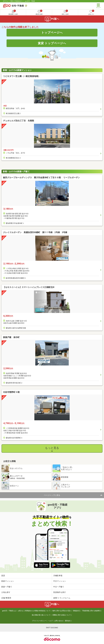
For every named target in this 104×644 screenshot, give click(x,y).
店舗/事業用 (6, 598)
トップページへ (52, 32)
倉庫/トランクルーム (62, 598)
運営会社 (68, 621)
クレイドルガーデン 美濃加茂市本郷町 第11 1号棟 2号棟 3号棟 (35, 232)
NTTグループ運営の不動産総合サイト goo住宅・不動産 (19, 1)
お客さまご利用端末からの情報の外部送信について (34, 611)
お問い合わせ (59, 621)
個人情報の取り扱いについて (41, 615)
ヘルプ (50, 621)
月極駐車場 (58, 576)
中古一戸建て (59, 587)
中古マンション (60, 581)
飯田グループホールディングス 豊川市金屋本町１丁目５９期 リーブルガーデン (41, 178)
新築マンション (8, 581)
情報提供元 (76, 611)
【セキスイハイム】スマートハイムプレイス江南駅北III (29, 287)
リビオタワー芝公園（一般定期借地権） (22, 76)
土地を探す (6, 592)
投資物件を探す (60, 592)
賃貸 (3, 576)
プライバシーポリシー (39, 621)
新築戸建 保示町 (11, 337)
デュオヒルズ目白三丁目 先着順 (19, 121)
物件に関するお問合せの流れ (62, 611)
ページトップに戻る (52, 495)
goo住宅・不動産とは (9, 611)
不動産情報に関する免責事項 (91, 611)
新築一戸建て (7, 587)
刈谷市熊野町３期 (11, 392)
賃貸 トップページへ (52, 43)
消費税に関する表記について (61, 615)
